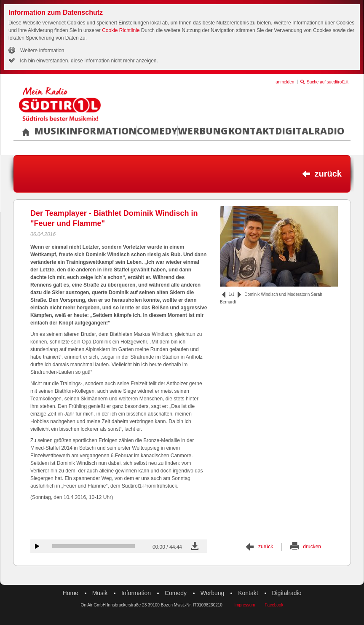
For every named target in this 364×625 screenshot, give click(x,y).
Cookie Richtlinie (121, 30)
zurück (328, 174)
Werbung (203, 131)
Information (101, 131)
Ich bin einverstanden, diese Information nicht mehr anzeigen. (88, 61)
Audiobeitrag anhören (37, 546)
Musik (50, 131)
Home (71, 593)
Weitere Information (42, 51)
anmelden (285, 82)
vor (239, 295)
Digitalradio (310, 131)
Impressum (245, 605)
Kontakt (252, 131)
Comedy (157, 131)
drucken (312, 547)
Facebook (274, 605)
